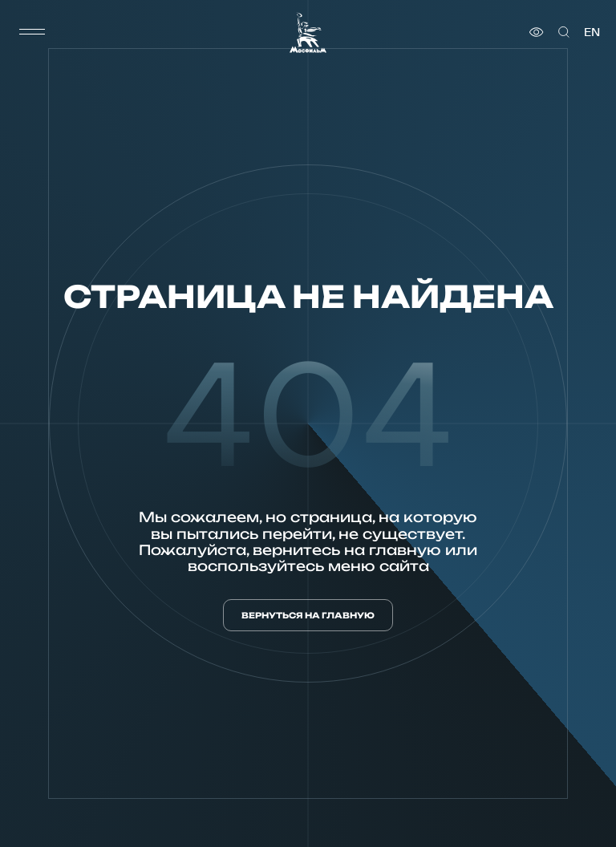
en (592, 32)
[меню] (32, 32)
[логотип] (308, 32)
